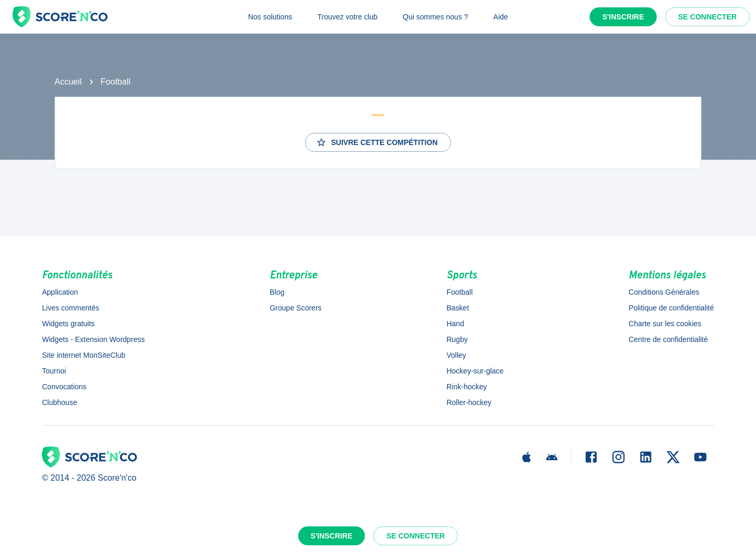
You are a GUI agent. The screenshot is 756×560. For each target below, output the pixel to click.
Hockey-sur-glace (475, 371)
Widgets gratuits (68, 324)
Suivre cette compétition (377, 142)
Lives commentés (71, 308)
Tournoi (54, 371)
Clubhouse (60, 402)
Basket (458, 308)
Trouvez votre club (347, 17)
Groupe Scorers (296, 308)
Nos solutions (270, 17)
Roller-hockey (469, 402)
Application (60, 292)
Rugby (457, 339)
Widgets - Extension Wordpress (93, 339)
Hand (455, 324)
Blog (277, 292)
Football (116, 82)
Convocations (64, 387)
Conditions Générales (664, 292)
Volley (456, 355)
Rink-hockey (466, 387)
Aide (501, 17)
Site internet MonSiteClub (84, 355)
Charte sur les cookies (665, 324)
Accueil (68, 82)
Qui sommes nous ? (435, 17)
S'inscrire (623, 17)
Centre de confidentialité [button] (668, 339)
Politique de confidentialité (671, 308)
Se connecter (707, 17)
